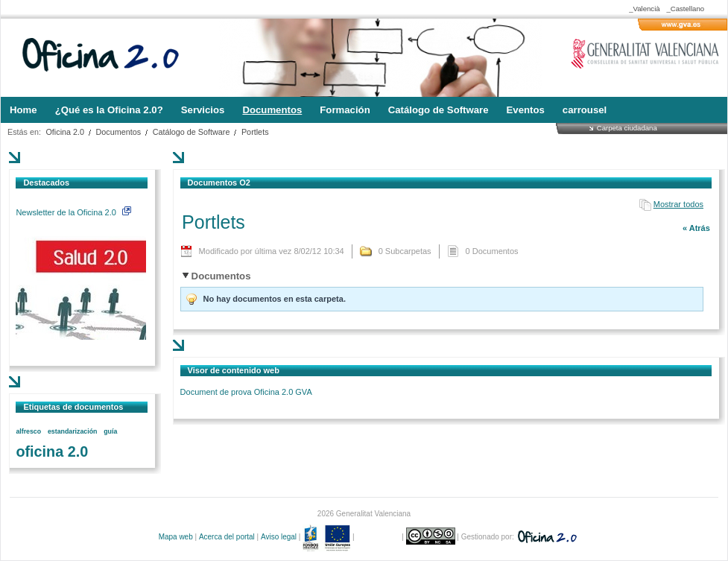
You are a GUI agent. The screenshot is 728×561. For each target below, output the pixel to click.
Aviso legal (279, 537)
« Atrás (696, 228)
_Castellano (685, 9)
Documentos (119, 132)
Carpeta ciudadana (627, 128)
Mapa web (176, 537)
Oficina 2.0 (65, 132)
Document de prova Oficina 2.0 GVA (246, 392)
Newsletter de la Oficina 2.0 (73, 212)
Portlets (255, 132)
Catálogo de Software (192, 132)
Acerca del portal (227, 537)
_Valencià (644, 9)
